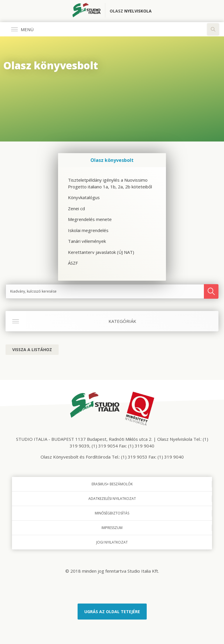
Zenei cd (76, 208)
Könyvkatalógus (84, 197)
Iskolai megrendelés (88, 230)
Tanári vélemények (87, 241)
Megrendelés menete (90, 219)
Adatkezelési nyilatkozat (112, 499)
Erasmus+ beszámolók (112, 484)
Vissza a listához (32, 350)
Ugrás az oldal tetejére (112, 612)
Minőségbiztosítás (112, 513)
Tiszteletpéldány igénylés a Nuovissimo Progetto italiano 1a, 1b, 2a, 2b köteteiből (110, 183)
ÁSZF (73, 263)
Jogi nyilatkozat (112, 542)
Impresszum (112, 528)
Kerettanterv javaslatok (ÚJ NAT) (101, 252)
